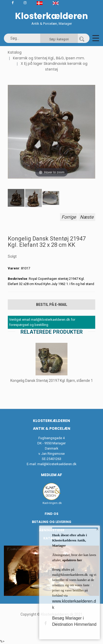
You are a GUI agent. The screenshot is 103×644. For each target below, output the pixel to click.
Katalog (15, 52)
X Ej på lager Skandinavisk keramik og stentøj (54, 66)
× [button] (97, 529)
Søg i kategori (59, 39)
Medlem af (52, 475)
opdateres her (72, 560)
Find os (52, 514)
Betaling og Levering (52, 522)
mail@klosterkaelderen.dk (57, 464)
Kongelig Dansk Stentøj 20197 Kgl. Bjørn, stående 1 (52, 381)
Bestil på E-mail (52, 305)
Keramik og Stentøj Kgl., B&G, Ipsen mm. (49, 58)
